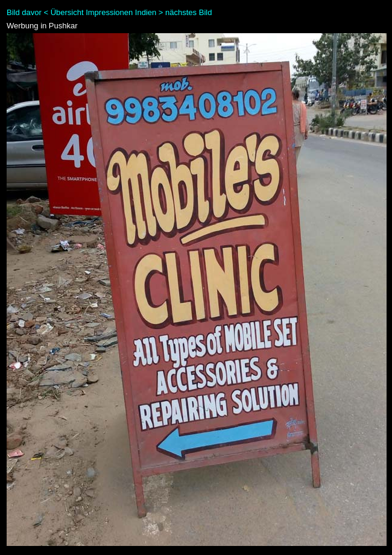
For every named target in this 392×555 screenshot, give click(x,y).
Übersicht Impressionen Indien (104, 12)
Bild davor (24, 12)
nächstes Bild (188, 12)
